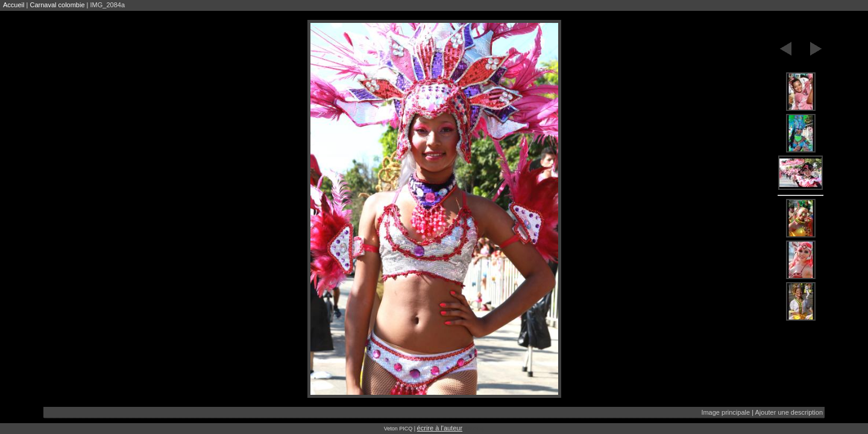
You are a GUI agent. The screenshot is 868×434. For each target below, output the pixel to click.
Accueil (14, 5)
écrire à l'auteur (440, 428)
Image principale (725, 412)
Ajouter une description (789, 412)
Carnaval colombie (57, 5)
